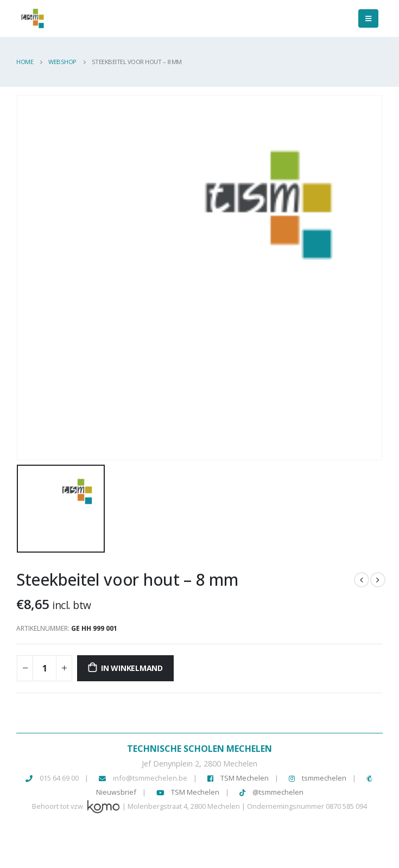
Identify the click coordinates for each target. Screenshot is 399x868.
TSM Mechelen (238, 778)
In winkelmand (132, 668)
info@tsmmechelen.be (150, 778)
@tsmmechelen (271, 792)
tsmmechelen (318, 778)
